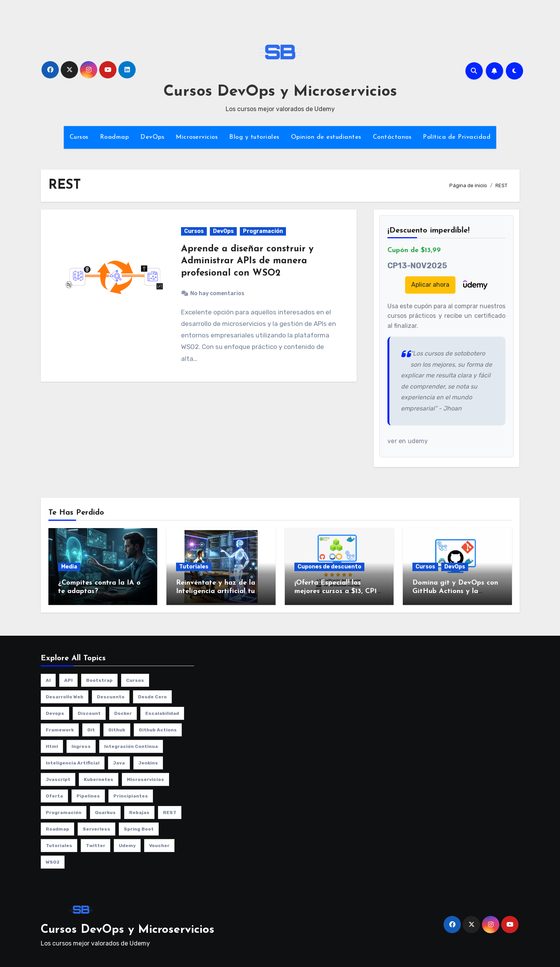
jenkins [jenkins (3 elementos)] (148, 763)
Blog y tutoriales (254, 137)
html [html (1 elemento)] (52, 746)
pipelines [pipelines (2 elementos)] (88, 796)
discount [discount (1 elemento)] (89, 713)
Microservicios (197, 137)
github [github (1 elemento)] (117, 730)
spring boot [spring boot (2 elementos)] (139, 829)
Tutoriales (194, 567)
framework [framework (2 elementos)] (60, 730)
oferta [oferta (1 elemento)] (54, 796)
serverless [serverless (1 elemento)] (96, 829)
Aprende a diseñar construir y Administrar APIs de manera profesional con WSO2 (247, 261)
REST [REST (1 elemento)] (170, 812)
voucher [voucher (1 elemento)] (159, 846)
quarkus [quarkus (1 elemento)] (105, 812)
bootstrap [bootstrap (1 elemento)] (99, 680)
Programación (263, 231)
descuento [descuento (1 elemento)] (111, 697)
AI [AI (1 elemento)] (48, 680)
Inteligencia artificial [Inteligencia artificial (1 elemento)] (73, 763)
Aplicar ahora (430, 285)
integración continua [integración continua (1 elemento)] (131, 746)
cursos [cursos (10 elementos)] (135, 680)
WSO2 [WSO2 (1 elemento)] (53, 862)
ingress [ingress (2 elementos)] (81, 746)
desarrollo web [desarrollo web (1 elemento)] (65, 697)
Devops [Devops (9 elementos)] (55, 713)
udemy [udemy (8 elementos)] (127, 846)
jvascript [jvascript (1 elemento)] (58, 779)
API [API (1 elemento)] (68, 680)
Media (69, 567)
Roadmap (115, 137)
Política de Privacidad (457, 137)
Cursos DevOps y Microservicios (280, 92)
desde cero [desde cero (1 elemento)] (152, 697)
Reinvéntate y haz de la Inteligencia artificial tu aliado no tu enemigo (216, 591)
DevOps (152, 137)
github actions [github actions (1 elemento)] (158, 730)
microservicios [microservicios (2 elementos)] (145, 779)
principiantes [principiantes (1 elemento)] (131, 796)
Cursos (79, 137)
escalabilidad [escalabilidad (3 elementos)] (162, 713)
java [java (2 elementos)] (119, 763)
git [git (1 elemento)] (91, 730)
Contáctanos (392, 137)
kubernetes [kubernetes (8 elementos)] (99, 779)
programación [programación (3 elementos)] (64, 812)
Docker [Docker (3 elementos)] (123, 713)
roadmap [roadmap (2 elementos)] (57, 829)
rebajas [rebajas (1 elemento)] (139, 812)
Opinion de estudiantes (326, 137)
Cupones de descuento (329, 567)
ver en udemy (408, 441)
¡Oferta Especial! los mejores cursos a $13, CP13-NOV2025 (338, 591)
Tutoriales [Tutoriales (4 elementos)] (59, 846)
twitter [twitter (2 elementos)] (96, 846)
